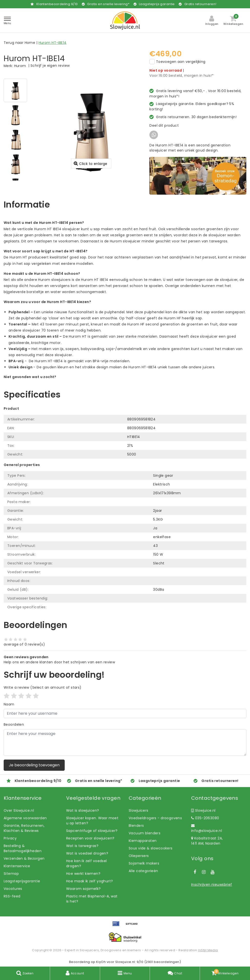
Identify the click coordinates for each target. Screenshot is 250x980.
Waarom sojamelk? (83, 889)
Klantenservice (17, 866)
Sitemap (11, 874)
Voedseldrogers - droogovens (155, 818)
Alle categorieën (143, 871)
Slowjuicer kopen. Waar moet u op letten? (92, 821)
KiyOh (101, 962)
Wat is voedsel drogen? (87, 853)
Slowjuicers (139, 810)
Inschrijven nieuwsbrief (212, 885)
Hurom (20, 66)
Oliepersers (139, 856)
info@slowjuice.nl (207, 828)
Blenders (136, 826)
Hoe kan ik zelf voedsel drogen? (87, 863)
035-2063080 (205, 818)
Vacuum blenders (145, 833)
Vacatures (13, 889)
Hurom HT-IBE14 (53, 43)
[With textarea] (125, 742)
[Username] (125, 714)
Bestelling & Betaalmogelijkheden (23, 848)
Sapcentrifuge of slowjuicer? (92, 831)
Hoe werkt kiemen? (83, 874)
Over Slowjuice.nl (19, 810)
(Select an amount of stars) (43, 687)
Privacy (10, 838)
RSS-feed (12, 896)
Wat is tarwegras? (82, 846)
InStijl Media (208, 950)
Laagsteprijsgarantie (22, 881)
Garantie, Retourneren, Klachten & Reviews (24, 828)
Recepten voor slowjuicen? (90, 838)
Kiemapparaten (143, 841)
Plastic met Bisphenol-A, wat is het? (92, 899)
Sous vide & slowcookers (151, 848)
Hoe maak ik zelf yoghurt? (90, 881)
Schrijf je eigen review (50, 66)
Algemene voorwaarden (25, 818)
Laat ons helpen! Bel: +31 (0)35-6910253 (39, 382)
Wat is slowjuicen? (83, 810)
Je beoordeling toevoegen (34, 765)
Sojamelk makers (144, 863)
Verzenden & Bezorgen (24, 858)
